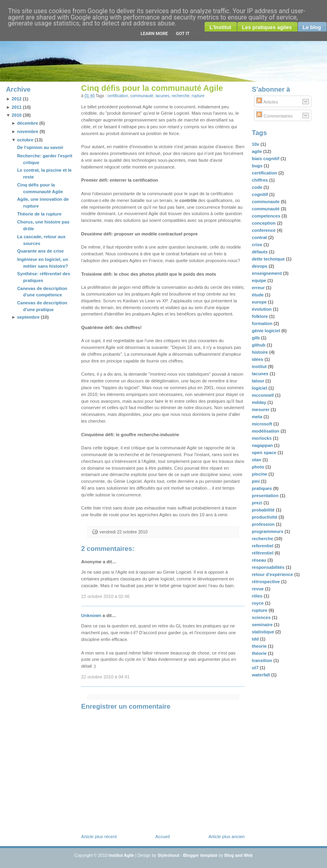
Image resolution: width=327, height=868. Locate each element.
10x (256, 144)
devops (260, 266)
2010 (17, 115)
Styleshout (168, 855)
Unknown (91, 615)
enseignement (267, 273)
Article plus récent (99, 837)
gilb (256, 338)
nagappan (263, 445)
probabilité (264, 510)
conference (264, 230)
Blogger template (200, 855)
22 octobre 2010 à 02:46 (105, 596)
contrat (260, 237)
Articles (267, 102)
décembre (28, 123)
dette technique (269, 259)
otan (257, 460)
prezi (257, 503)
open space (265, 453)
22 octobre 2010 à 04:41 (105, 677)
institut (260, 366)
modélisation (266, 431)
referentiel (263, 546)
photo (258, 467)
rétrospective (266, 582)
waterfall (261, 675)
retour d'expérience (273, 574)
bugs (258, 166)
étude (258, 295)
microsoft (262, 424)
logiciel (260, 388)
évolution (262, 309)
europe (260, 302)
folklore (260, 316)
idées (258, 359)
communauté (142, 96)
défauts (260, 252)
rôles (258, 596)
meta (257, 417)
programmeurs (268, 531)
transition (262, 660)
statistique (263, 632)
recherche (180, 96)
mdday (259, 402)
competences (267, 216)
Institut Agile (121, 855)
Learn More (154, 34)
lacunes (163, 96)
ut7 (256, 668)
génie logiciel (266, 331)
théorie (260, 653)
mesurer (261, 410)
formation (263, 323)
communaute (266, 202)
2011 (17, 107)
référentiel (263, 553)
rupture (198, 96)
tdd (256, 639)
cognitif (260, 194)
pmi (256, 481)
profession (264, 524)
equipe (259, 280)
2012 (17, 99)
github (259, 345)
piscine (260, 474)
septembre (29, 317)
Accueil (163, 837)
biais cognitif (266, 159)
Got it (183, 34)
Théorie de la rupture (39, 214)
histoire (260, 352)
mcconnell (263, 395)
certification (118, 96)
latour (258, 381)
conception (264, 223)
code (257, 187)
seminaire (263, 625)
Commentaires (274, 116)
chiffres (260, 180)
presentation (266, 496)
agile (257, 151)
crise (257, 245)
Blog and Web (239, 855)
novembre (28, 131)
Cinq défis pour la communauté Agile (152, 88)
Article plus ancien (227, 837)
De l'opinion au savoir (40, 147)
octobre (25, 140)
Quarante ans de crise (40, 251)
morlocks (262, 438)
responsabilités (269, 567)
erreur (259, 288)
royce (258, 603)
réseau (259, 560)
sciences (262, 617)
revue (258, 589)
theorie (260, 646)
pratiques (262, 488)
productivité (265, 517)
